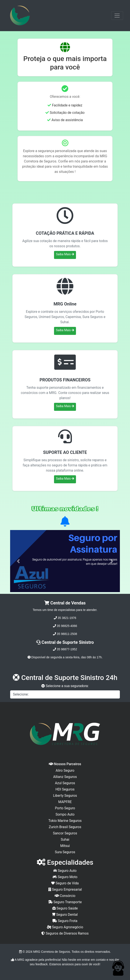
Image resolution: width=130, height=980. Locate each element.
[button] (18, 561)
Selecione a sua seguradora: (65, 686)
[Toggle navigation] (117, 16)
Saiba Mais (65, 254)
